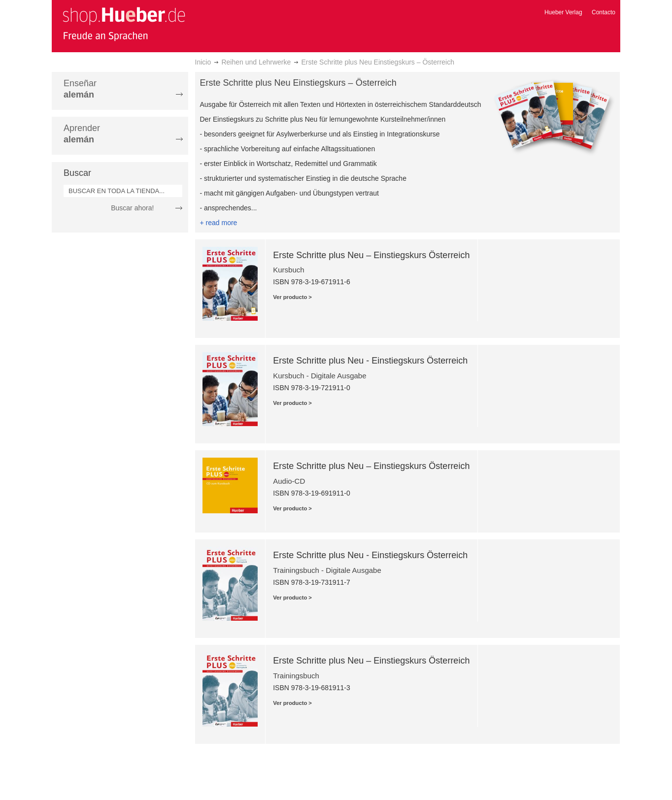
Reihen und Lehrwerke (256, 62)
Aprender (82, 134)
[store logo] (124, 24)
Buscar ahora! (132, 208)
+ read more (219, 223)
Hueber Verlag (563, 12)
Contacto (604, 12)
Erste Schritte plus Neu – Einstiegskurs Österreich (371, 255)
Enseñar (80, 89)
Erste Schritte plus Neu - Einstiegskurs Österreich (370, 361)
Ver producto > (292, 297)
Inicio (203, 62)
